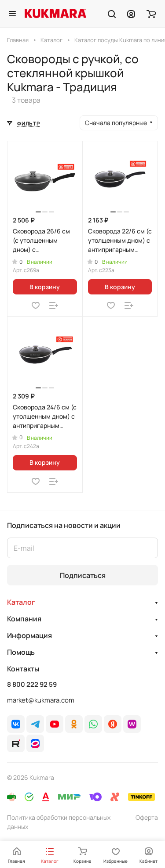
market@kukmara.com (41, 700)
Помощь (21, 652)
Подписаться (83, 575)
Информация (29, 635)
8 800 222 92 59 (32, 685)
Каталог (21, 602)
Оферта (147, 817)
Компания (24, 619)
